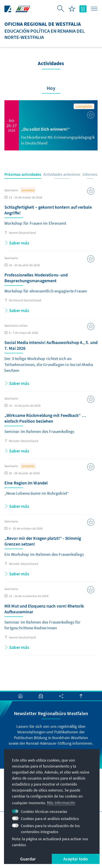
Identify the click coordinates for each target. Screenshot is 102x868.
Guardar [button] (28, 859)
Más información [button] (61, 803)
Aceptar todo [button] (76, 859)
